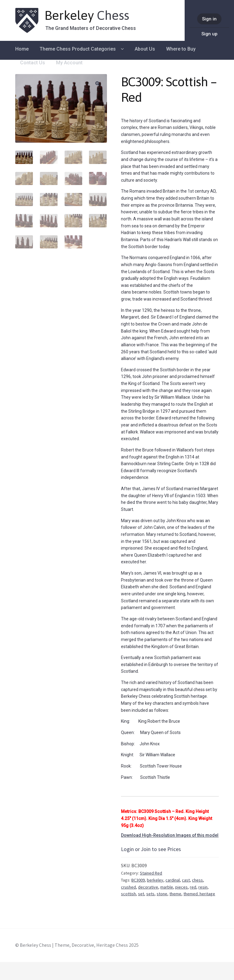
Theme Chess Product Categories (78, 49)
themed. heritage (199, 894)
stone (162, 894)
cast (186, 880)
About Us (145, 49)
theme (175, 894)
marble (167, 887)
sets (150, 894)
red (193, 887)
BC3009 (138, 880)
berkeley (155, 880)
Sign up (209, 34)
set (141, 894)
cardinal (173, 880)
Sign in (209, 19)
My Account (69, 63)
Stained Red (151, 873)
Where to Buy (181, 49)
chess (197, 880)
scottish (128, 894)
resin (203, 887)
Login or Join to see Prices (151, 849)
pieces (181, 887)
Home (22, 49)
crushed (128, 887)
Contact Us (33, 63)
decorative (148, 887)
